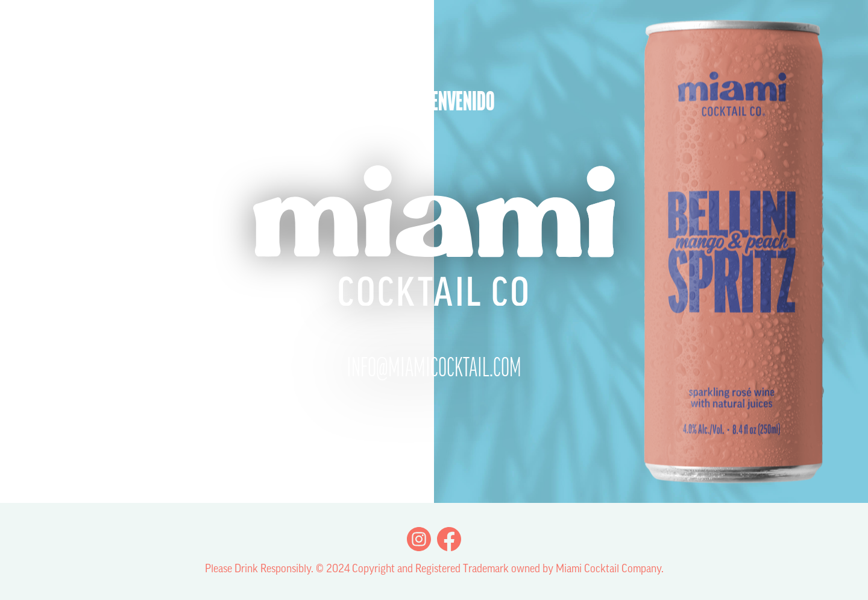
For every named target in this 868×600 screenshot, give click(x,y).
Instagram (419, 539)
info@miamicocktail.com (434, 370)
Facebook (449, 539)
